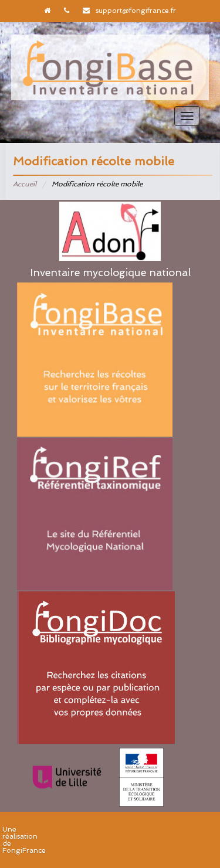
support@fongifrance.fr (136, 11)
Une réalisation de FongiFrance (24, 840)
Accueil (25, 184)
